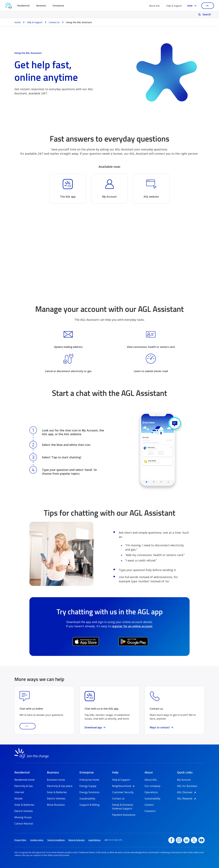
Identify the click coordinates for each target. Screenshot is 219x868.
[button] (28, 726)
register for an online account (132, 626)
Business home (56, 780)
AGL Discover (187, 792)
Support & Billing (89, 805)
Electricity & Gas (24, 786)
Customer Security (123, 792)
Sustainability (87, 798)
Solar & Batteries (24, 805)
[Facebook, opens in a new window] (171, 840)
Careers (149, 805)
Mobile (18, 798)
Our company (152, 786)
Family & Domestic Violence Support (123, 805)
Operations (151, 792)
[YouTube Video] (109, 254)
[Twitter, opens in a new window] (194, 840)
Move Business (56, 805)
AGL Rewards (187, 798)
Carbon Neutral (24, 824)
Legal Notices (94, 840)
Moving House (23, 817)
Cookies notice (37, 840)
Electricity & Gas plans (60, 786)
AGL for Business (187, 786)
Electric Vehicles (24, 811)
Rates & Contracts (77, 840)
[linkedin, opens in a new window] (186, 840)
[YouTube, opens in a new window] (201, 840)
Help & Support (174, 6)
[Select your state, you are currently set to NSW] (192, 6)
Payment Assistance (124, 815)
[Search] (205, 15)
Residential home (24, 780)
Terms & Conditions (56, 840)
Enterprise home (89, 780)
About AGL (155, 6)
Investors (150, 811)
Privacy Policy (20, 840)
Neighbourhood (124, 786)
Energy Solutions (89, 792)
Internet (19, 792)
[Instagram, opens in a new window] (179, 840)
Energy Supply (88, 786)
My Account (184, 780)
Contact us (118, 798)
